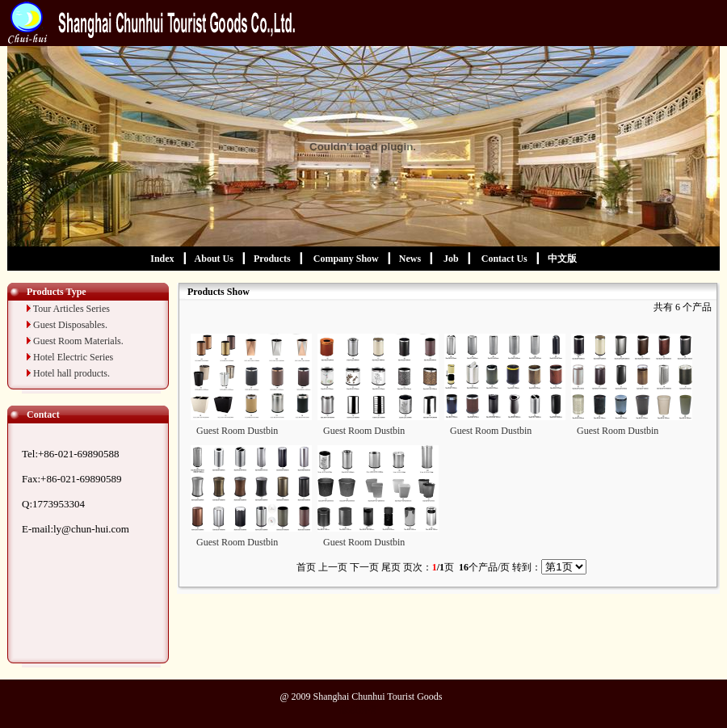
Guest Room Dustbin (237, 431)
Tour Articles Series (71, 309)
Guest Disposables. (70, 325)
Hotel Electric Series (73, 357)
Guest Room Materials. (78, 341)
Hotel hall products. (71, 373)
